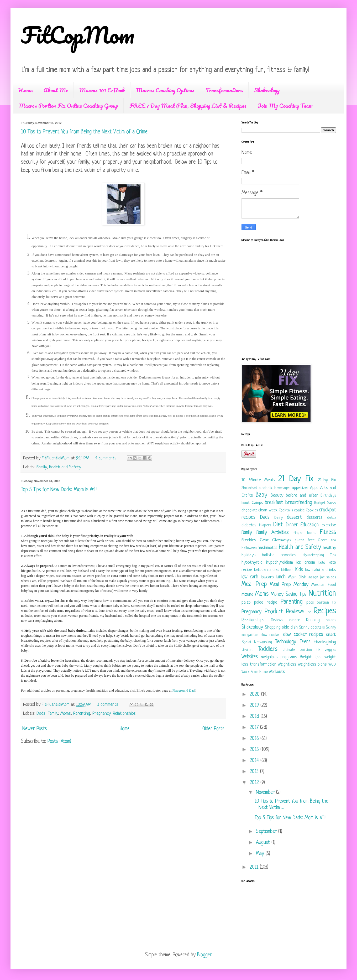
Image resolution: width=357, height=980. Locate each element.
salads (331, 620)
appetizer (300, 488)
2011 (255, 867)
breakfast (274, 503)
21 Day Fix (296, 479)
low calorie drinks (321, 570)
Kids (299, 570)
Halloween (249, 548)
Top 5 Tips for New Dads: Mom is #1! (59, 490)
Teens (305, 642)
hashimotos (268, 548)
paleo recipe (266, 602)
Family (42, 467)
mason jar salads (322, 577)
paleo (246, 602)
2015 (255, 750)
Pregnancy (101, 714)
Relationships (124, 714)
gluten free (305, 540)
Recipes (325, 611)
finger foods (305, 533)
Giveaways (282, 540)
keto (322, 563)
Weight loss (311, 657)
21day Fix (327, 480)
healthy (329, 548)
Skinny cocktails (312, 628)
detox (332, 518)
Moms (66, 714)
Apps (314, 488)
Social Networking (257, 642)
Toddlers (268, 649)
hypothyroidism (280, 562)
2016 (255, 739)
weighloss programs (279, 657)
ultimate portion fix (301, 650)
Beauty (277, 496)
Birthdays (328, 496)
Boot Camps (252, 503)
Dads (41, 714)
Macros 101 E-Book (102, 90)
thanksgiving (325, 642)
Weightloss (287, 664)
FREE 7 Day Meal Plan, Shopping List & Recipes (188, 105)
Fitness (328, 533)
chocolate (249, 510)
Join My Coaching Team (285, 105)
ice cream (306, 562)
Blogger (204, 955)
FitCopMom (78, 35)
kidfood (287, 570)
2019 (255, 706)
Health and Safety (65, 467)
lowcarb (267, 577)
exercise (329, 525)
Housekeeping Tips (319, 555)
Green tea (327, 540)
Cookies (312, 510)
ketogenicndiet (267, 570)
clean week (268, 510)
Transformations (224, 90)
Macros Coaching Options (165, 90)
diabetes (249, 525)
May (261, 854)
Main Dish (297, 577)
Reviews (277, 620)
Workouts (277, 672)
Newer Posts (35, 729)
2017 (255, 728)
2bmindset (249, 488)
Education (310, 525)
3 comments (108, 705)
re (309, 612)
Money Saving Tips (289, 595)
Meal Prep (254, 585)
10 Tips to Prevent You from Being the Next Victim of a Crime (84, 132)
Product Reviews (285, 612)
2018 (255, 717)
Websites (250, 657)
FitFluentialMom (56, 458)
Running (313, 620)
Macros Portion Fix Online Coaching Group (68, 105)
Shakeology (267, 90)
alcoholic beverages (275, 488)
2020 (255, 695)
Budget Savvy (325, 503)
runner (295, 620)
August (264, 843)
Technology (286, 642)
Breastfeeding (299, 503)
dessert (294, 518)
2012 (255, 783)
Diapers (265, 525)
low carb (250, 577)
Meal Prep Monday (289, 585)
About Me (56, 90)
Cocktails (286, 510)
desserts (315, 518)
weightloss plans (313, 664)
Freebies (249, 540)
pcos (310, 603)
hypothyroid (252, 562)
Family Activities (273, 533)
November (266, 793)
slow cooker (271, 635)
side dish (290, 627)
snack (331, 635)
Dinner (292, 525)
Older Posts (213, 729)
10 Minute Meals (258, 480)
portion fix (326, 603)
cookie (299, 510)
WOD (332, 665)
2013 (255, 772)
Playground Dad (184, 690)
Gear (264, 540)
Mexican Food (324, 585)
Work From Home (255, 672)
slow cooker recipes (303, 635)
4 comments (106, 458)
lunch (281, 577)
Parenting (82, 714)
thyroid (248, 650)
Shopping (273, 627)
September (267, 832)
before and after (302, 496)
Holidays (249, 555)
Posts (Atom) (59, 742)
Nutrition (322, 594)
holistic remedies (279, 555)
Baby (261, 495)
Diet (278, 525)
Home (25, 90)
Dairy (279, 518)
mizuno (247, 595)
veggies (330, 650)
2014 (255, 761)
